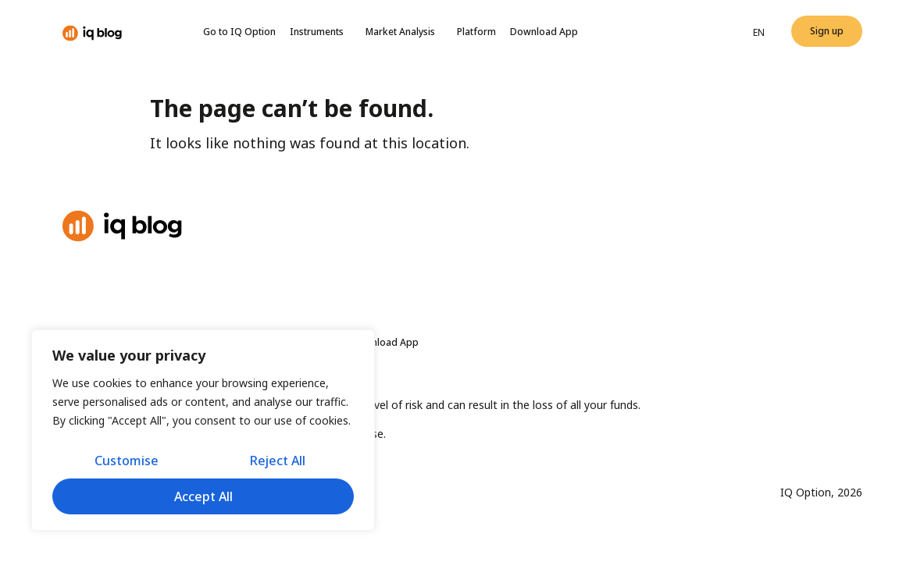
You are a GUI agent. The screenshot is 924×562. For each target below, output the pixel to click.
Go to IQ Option (239, 32)
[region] (203, 430)
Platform (476, 32)
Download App (544, 32)
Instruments (321, 32)
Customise (127, 461)
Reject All (278, 461)
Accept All (203, 496)
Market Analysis (404, 32)
